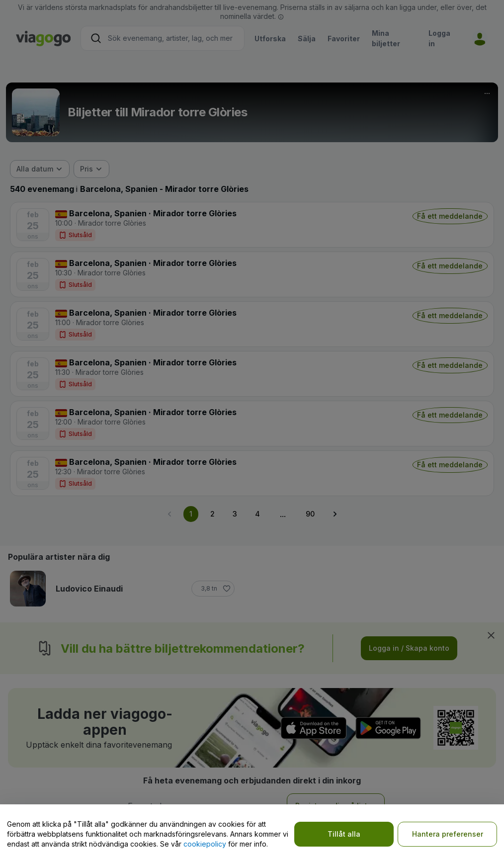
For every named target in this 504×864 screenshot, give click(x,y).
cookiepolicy (205, 844)
